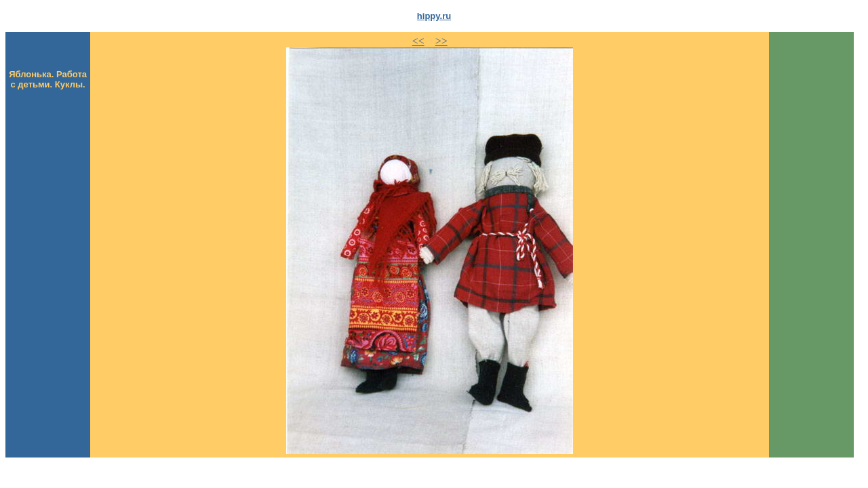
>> (441, 41)
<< (418, 41)
